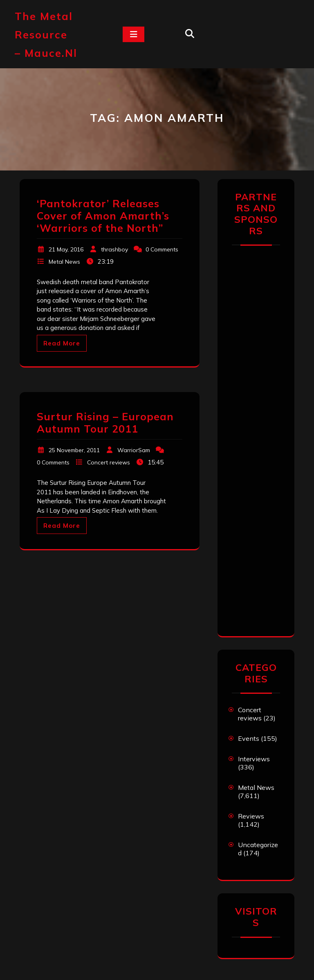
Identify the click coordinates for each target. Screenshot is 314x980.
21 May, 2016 (66, 249)
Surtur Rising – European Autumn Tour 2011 (105, 423)
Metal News (64, 262)
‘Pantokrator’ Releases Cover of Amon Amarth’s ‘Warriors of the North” (103, 216)
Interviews (254, 759)
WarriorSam (134, 450)
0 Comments (162, 249)
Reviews (251, 816)
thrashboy (114, 249)
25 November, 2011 (74, 450)
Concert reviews (109, 462)
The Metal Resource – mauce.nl (46, 35)
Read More (62, 343)
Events (249, 738)
